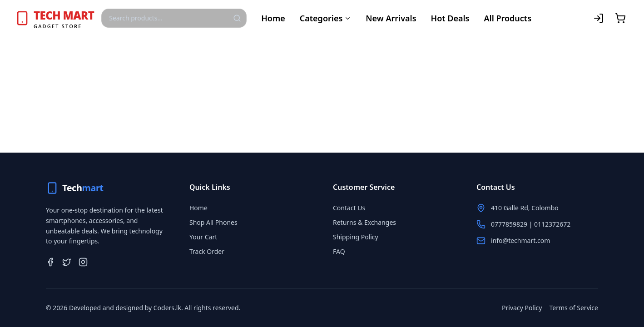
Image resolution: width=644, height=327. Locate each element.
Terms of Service (574, 308)
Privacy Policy (522, 308)
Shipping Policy (356, 237)
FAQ (339, 251)
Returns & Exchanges (364, 222)
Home (273, 18)
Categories (326, 18)
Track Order (207, 251)
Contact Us (349, 208)
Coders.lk (167, 308)
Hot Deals (450, 18)
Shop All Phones (213, 222)
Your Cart (203, 237)
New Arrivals (391, 18)
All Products (508, 18)
